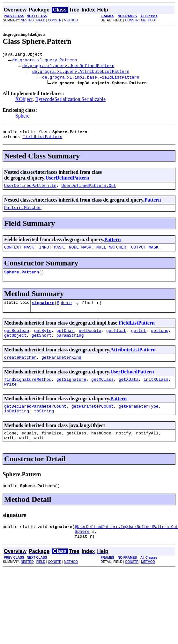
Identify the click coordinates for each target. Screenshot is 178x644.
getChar (65, 339)
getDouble (90, 339)
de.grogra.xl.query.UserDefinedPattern (68, 66)
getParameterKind (61, 368)
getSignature (71, 391)
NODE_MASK (80, 253)
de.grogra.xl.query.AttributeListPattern (81, 72)
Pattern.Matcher (23, 212)
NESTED (27, 20)
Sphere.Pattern (22, 279)
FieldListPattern (42, 139)
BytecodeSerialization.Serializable (70, 100)
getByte (43, 339)
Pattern (153, 204)
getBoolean (17, 339)
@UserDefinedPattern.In (100, 545)
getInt (139, 339)
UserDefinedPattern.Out (89, 189)
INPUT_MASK (51, 253)
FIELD (41, 20)
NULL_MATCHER (111, 253)
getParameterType (139, 419)
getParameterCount (93, 419)
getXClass (102, 391)
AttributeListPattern (133, 359)
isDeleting (17, 425)
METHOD (71, 20)
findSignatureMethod (28, 391)
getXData (129, 391)
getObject (15, 345)
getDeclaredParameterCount (35, 419)
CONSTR (55, 20)
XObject (24, 100)
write (10, 396)
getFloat (116, 339)
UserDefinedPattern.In (30, 189)
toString (44, 425)
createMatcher (20, 368)
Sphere (22, 117)
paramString (70, 345)
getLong (160, 339)
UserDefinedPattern (67, 181)
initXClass (156, 391)
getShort (41, 345)
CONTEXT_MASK (19, 253)
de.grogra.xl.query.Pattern (45, 61)
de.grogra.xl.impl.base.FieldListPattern (91, 78)
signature (43, 310)
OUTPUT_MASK (145, 253)
